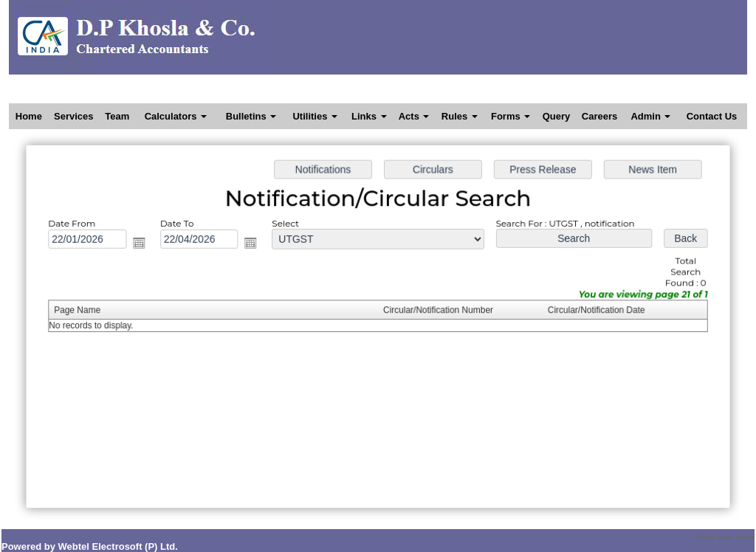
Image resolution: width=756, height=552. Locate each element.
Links (369, 116)
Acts (414, 116)
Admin (650, 116)
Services (74, 116)
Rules (460, 116)
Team (117, 116)
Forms (511, 116)
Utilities (315, 116)
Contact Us (712, 116)
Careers (599, 116)
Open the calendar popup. (153, 248)
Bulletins (251, 116)
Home (29, 116)
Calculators (176, 116)
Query (557, 116)
